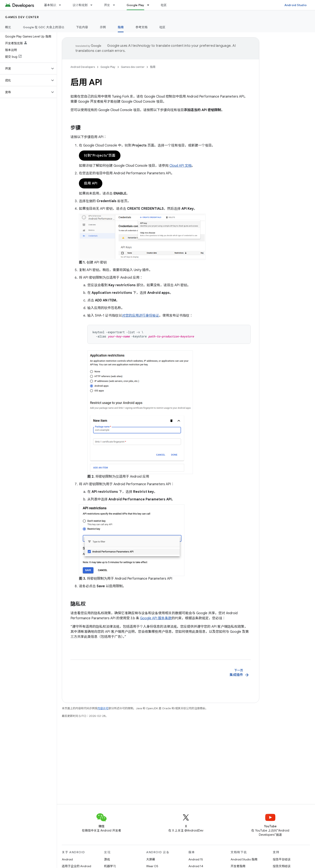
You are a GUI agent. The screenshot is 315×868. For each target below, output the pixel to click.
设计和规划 (80, 5)
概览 (8, 27)
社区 (164, 5)
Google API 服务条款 (156, 618)
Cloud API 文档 (180, 166)
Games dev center (22, 17)
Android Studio (296, 5)
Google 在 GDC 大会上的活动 (44, 27)
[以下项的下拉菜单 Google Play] (150, 5)
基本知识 (50, 5)
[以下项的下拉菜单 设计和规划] (93, 5)
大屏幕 (151, 859)
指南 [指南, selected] (121, 27)
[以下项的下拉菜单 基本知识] (62, 5)
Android (67, 859)
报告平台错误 (282, 859)
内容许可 (103, 708)
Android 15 (196, 859)
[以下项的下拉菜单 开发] (116, 5)
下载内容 (82, 27)
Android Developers (83, 67)
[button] (25, 69)
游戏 (107, 859)
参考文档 (141, 27)
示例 (103, 27)
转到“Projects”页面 (100, 156)
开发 (107, 5)
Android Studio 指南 (244, 859)
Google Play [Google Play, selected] (135, 5)
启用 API (91, 183)
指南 (153, 67)
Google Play (108, 67)
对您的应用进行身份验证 (141, 316)
